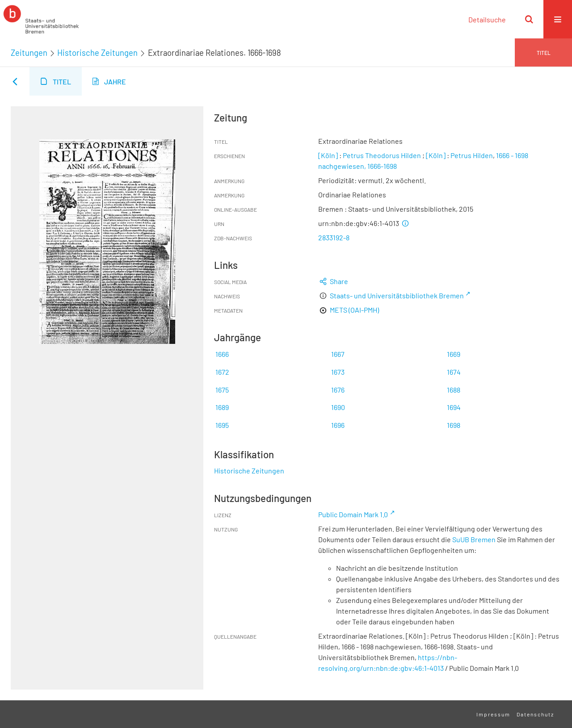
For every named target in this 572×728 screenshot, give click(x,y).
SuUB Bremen (474, 539)
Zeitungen (29, 53)
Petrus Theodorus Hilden (382, 155)
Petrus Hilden (472, 155)
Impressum (493, 714)
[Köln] (328, 155)
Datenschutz (535, 714)
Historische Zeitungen (97, 53)
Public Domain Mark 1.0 (353, 514)
